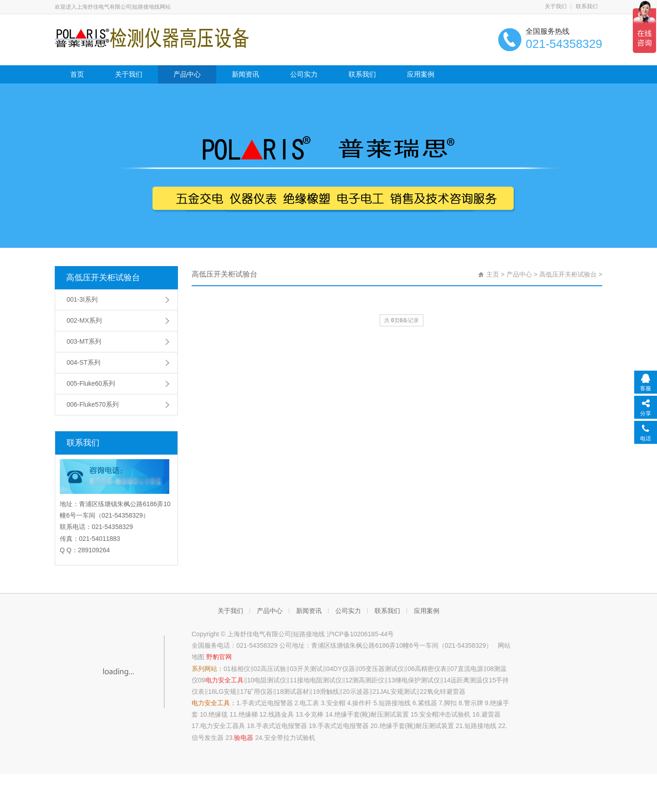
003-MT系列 (84, 341)
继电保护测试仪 (417, 680)
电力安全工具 (224, 680)
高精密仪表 (431, 669)
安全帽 (336, 703)
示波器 (360, 692)
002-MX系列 (84, 320)
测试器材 (296, 692)
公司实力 (304, 74)
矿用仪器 (260, 692)
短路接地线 (395, 703)
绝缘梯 (248, 714)
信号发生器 (208, 738)
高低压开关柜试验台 (103, 278)
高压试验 (273, 669)
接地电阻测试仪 (319, 680)
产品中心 (187, 74)
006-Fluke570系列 (93, 404)
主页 (493, 274)
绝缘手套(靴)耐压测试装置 (372, 714)
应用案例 (421, 74)
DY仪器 (344, 669)
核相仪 (240, 669)
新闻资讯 (245, 74)
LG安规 (226, 692)
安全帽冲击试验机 (445, 714)
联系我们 (587, 6)
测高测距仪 (368, 680)
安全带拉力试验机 (290, 738)
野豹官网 (219, 657)
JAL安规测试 (398, 692)
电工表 (309, 703)
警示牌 (474, 703)
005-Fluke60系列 (91, 383)
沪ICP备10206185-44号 (360, 634)
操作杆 (362, 703)
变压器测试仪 (385, 669)
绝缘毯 (218, 714)
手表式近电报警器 (267, 703)
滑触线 (329, 692)
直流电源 (470, 669)
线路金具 (281, 714)
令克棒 (314, 714)
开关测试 (310, 669)
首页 (77, 74)
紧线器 (428, 703)
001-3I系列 (82, 299)
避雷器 (491, 714)
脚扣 (450, 703)
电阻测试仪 (270, 680)
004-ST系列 (83, 362)
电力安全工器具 (223, 726)
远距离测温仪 (469, 680)
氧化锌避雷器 (446, 692)
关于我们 (556, 6)
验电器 (244, 738)
